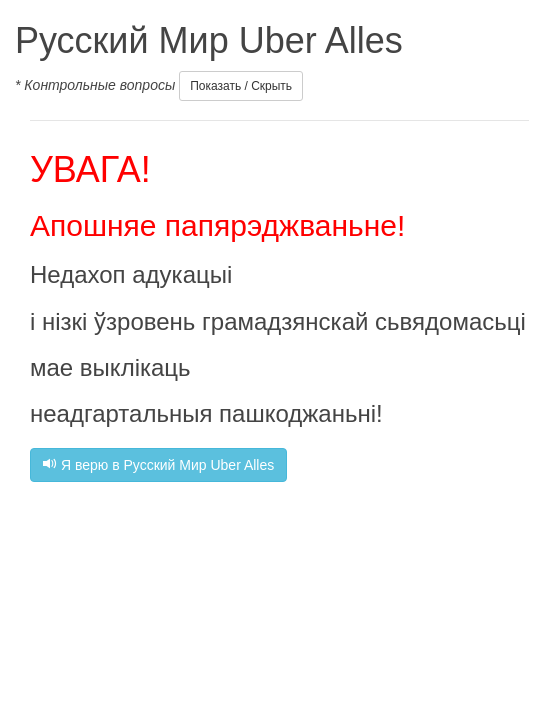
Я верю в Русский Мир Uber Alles (158, 465)
